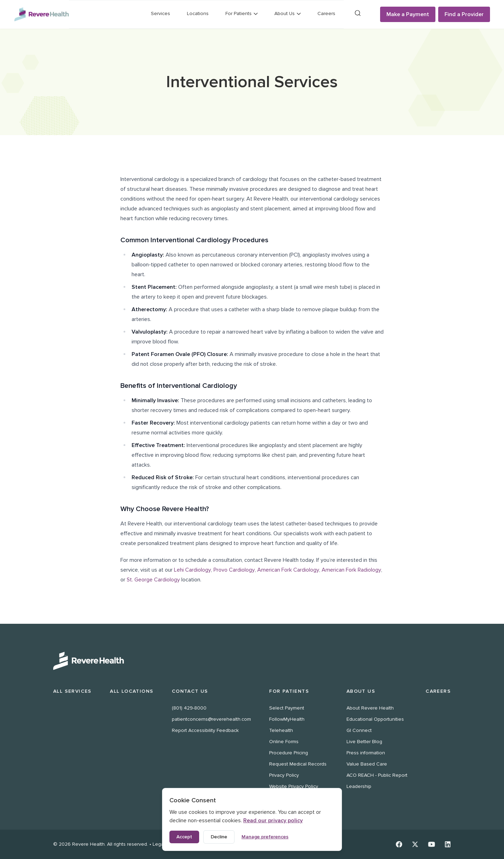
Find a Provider (464, 14)
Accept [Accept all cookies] (184, 837)
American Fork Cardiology (288, 570)
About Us (361, 691)
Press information (366, 753)
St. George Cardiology (153, 580)
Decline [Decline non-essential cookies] (219, 837)
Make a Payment (408, 14)
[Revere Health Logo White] (252, 661)
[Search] (358, 13)
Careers (326, 13)
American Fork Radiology (351, 570)
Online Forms (284, 742)
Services (160, 13)
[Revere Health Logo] (41, 14)
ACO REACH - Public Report (377, 775)
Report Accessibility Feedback (205, 730)
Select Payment (287, 708)
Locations (198, 13)
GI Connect (359, 730)
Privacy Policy (284, 775)
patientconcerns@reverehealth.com (211, 719)
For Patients (289, 691)
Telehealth (281, 730)
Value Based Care (367, 764)
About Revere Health (370, 708)
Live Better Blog (364, 742)
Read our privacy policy (273, 820)
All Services (72, 691)
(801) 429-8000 (189, 708)
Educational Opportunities (375, 719)
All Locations (132, 691)
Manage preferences (265, 837)
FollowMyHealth (287, 719)
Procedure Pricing (289, 753)
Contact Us (190, 691)
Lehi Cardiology (192, 570)
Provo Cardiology (234, 570)
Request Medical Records (298, 764)
